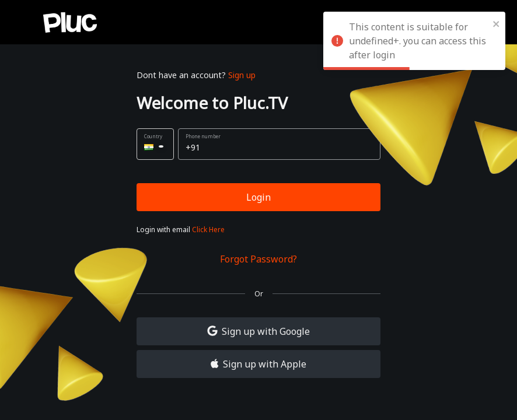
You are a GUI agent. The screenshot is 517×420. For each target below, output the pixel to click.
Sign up (242, 75)
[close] (497, 23)
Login (258, 197)
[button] (155, 144)
